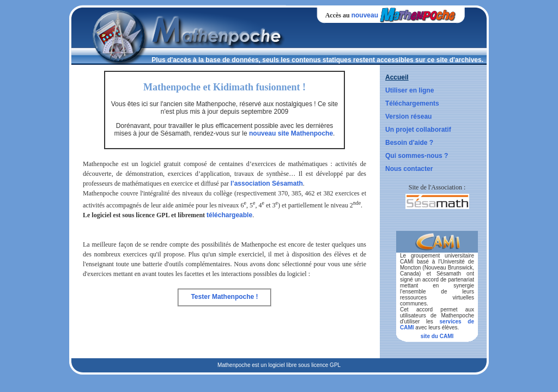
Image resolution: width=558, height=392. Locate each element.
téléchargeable (229, 215)
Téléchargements (412, 103)
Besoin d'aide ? (409, 143)
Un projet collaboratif (418, 130)
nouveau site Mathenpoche (291, 133)
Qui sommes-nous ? (417, 156)
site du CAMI (437, 336)
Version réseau (408, 117)
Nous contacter (409, 169)
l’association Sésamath (267, 183)
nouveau (365, 15)
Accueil (397, 77)
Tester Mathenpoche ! (224, 297)
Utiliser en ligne (410, 90)
